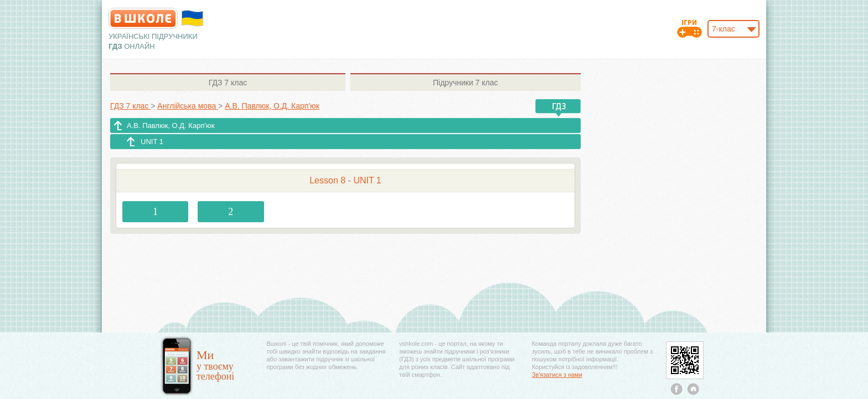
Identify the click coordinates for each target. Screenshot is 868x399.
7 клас (228, 83)
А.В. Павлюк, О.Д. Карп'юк (170, 126)
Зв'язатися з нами (557, 375)
